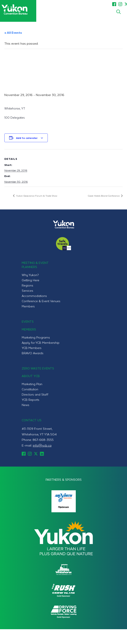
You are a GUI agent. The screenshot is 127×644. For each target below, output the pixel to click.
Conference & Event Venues (41, 301)
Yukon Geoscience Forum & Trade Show (36, 196)
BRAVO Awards (33, 353)
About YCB (31, 376)
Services (27, 291)
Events (28, 321)
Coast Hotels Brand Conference (104, 196)
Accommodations (34, 296)
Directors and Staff (35, 394)
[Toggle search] (119, 12)
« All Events (13, 33)
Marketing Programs (36, 337)
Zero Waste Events (38, 368)
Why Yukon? (30, 275)
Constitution (30, 389)
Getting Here (31, 280)
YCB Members (32, 348)
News (26, 405)
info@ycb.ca (42, 445)
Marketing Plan (32, 384)
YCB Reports (31, 400)
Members (28, 306)
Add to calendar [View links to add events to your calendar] (27, 138)
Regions (27, 285)
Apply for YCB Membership (41, 343)
